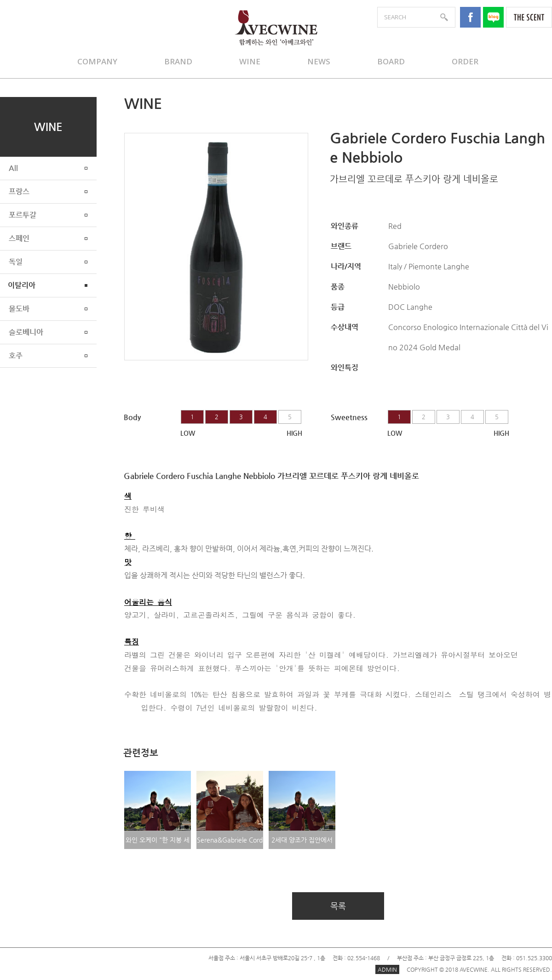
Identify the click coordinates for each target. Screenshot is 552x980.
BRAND (178, 61)
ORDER (465, 61)
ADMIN (387, 969)
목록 (338, 906)
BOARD (391, 61)
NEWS (319, 61)
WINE (250, 61)
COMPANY (97, 61)
